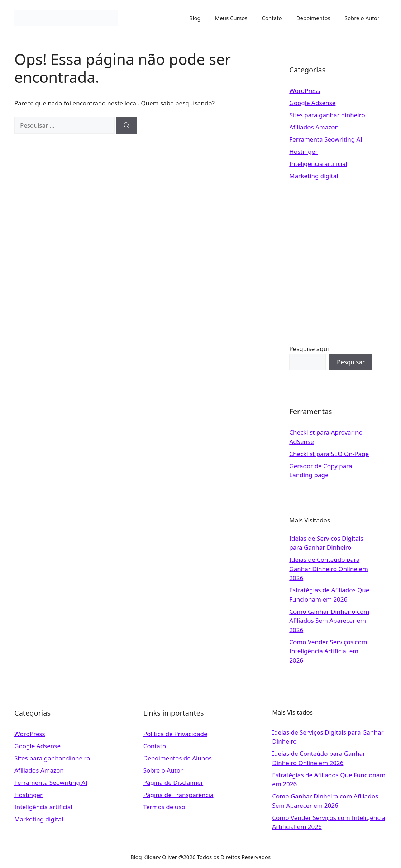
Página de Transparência (178, 795)
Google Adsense (312, 103)
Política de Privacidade (175, 734)
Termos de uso (164, 807)
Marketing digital (314, 176)
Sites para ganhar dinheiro (327, 115)
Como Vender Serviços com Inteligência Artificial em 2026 (328, 651)
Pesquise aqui (309, 349)
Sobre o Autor (362, 18)
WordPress (305, 91)
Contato (272, 18)
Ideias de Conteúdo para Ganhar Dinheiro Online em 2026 (329, 569)
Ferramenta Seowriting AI (326, 139)
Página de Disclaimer (173, 782)
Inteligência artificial (318, 164)
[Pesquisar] (127, 125)
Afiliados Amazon (314, 127)
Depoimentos (313, 18)
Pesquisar (351, 362)
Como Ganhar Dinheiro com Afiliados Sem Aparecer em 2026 (329, 621)
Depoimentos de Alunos (178, 758)
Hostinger (303, 151)
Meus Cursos (231, 18)
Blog (195, 18)
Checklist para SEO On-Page (329, 454)
